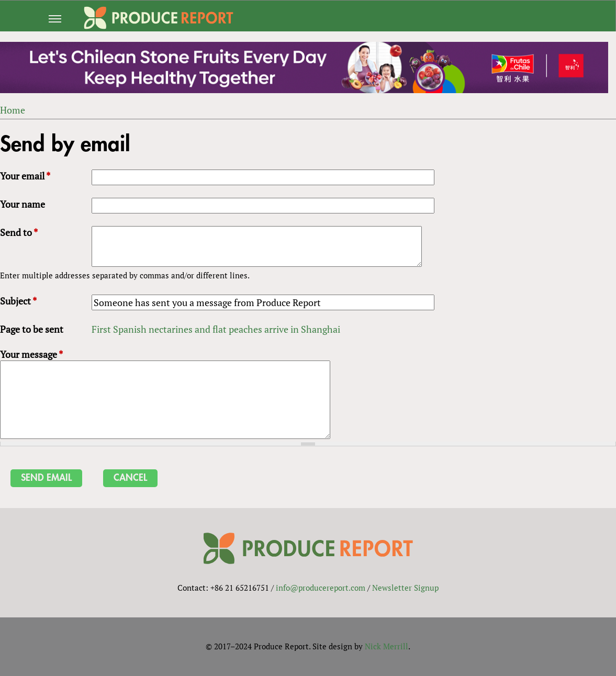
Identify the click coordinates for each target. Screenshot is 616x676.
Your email (25, 176)
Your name (23, 204)
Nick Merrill (387, 646)
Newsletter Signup (405, 588)
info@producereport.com (321, 588)
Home (13, 110)
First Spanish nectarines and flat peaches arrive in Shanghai (216, 329)
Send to (19, 232)
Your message (31, 354)
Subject (18, 301)
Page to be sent (32, 329)
